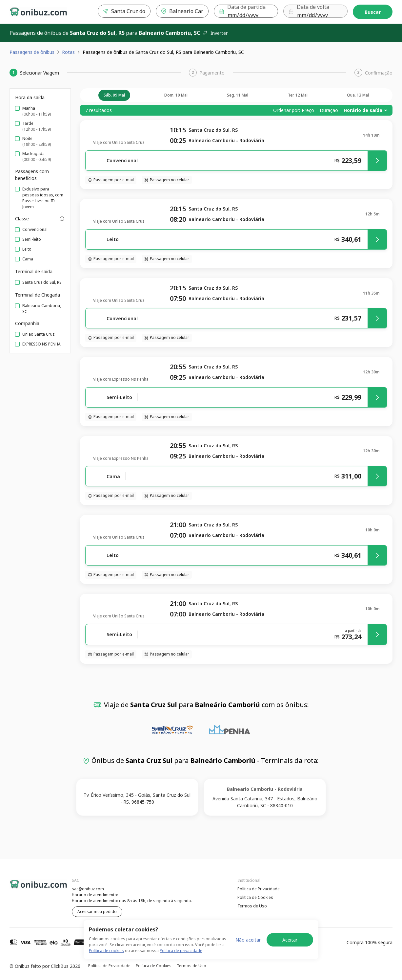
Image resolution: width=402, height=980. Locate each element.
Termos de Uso (252, 906)
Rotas (68, 52)
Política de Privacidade (259, 889)
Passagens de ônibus (32, 52)
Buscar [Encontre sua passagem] (373, 12)
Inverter (215, 33)
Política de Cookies (255, 897)
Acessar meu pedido (97, 912)
